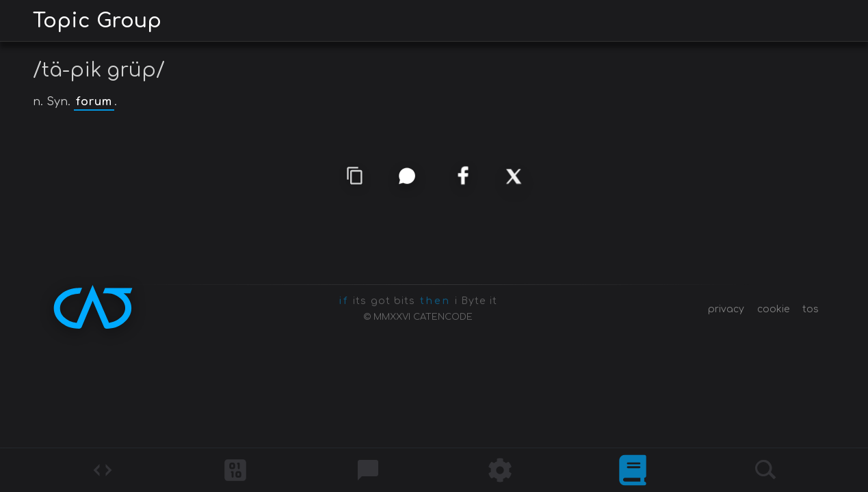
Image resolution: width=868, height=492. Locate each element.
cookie (773, 309)
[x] (514, 176)
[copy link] (355, 176)
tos (811, 309)
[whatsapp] (407, 175)
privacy (726, 309)
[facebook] (462, 177)
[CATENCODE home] (93, 307)
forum (94, 102)
